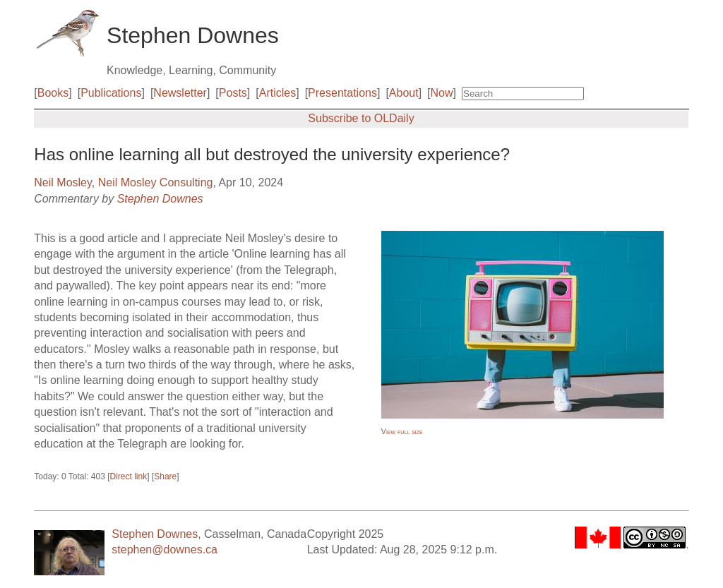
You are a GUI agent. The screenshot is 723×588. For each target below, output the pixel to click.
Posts (233, 93)
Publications (111, 93)
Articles (277, 93)
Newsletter (180, 93)
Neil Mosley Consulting (156, 182)
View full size (402, 431)
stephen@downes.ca (165, 550)
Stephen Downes (160, 199)
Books (53, 93)
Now (442, 93)
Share (165, 476)
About (404, 93)
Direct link (129, 476)
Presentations (342, 93)
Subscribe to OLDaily (361, 118)
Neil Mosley (63, 182)
